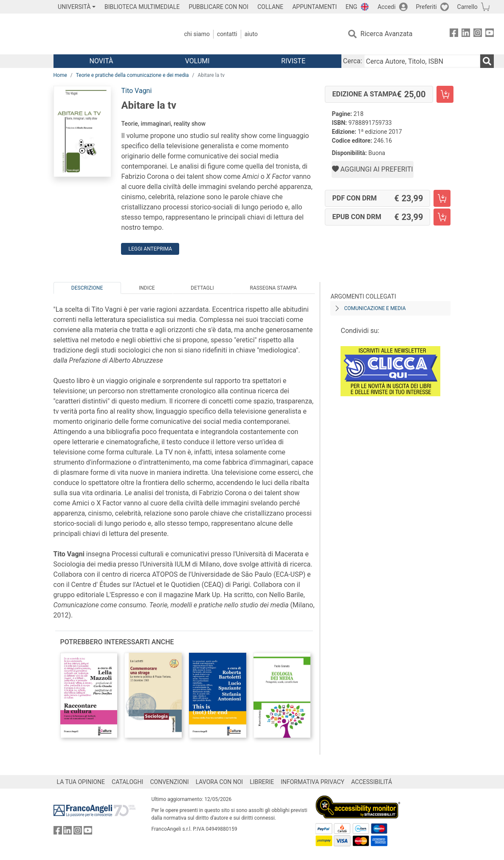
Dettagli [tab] (202, 288)
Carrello (467, 7)
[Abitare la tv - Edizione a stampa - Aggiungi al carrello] (445, 94)
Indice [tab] (147, 288)
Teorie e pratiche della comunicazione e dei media (132, 75)
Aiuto (251, 34)
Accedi (387, 7)
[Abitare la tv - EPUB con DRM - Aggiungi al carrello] (442, 217)
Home (60, 75)
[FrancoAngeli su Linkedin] (466, 34)
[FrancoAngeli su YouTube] (490, 34)
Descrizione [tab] (87, 288)
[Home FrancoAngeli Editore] (110, 34)
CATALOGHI (127, 782)
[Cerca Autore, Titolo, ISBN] (422, 61)
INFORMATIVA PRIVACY (313, 782)
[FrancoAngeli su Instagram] (478, 34)
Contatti (227, 34)
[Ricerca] (487, 61)
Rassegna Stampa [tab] (273, 288)
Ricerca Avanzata (387, 34)
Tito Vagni (136, 91)
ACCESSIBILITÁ (372, 782)
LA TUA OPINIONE (81, 782)
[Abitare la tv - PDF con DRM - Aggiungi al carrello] (442, 198)
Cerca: (353, 61)
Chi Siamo (197, 34)
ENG (351, 7)
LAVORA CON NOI (220, 782)
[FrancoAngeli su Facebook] (454, 34)
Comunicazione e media (375, 308)
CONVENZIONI (169, 782)
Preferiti (427, 7)
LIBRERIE (262, 782)
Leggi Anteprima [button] (150, 249)
